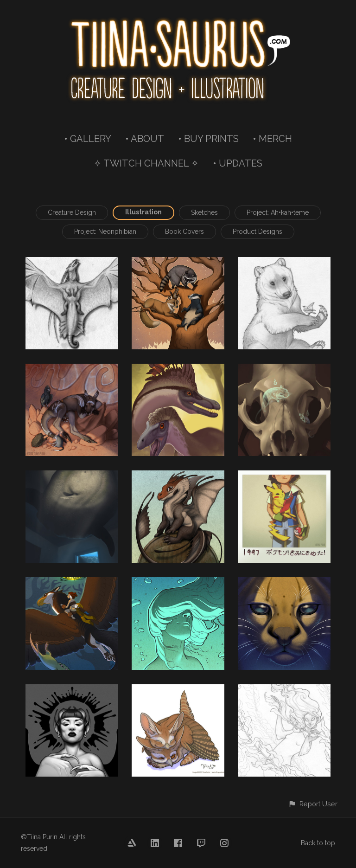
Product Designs (257, 231)
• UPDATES (238, 163)
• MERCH (272, 139)
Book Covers (184, 231)
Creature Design (72, 212)
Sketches (204, 212)
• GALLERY (88, 139)
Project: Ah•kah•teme (278, 212)
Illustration (143, 212)
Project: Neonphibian (105, 231)
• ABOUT (145, 139)
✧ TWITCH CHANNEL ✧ (146, 163)
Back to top (318, 843)
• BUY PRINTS (208, 139)
